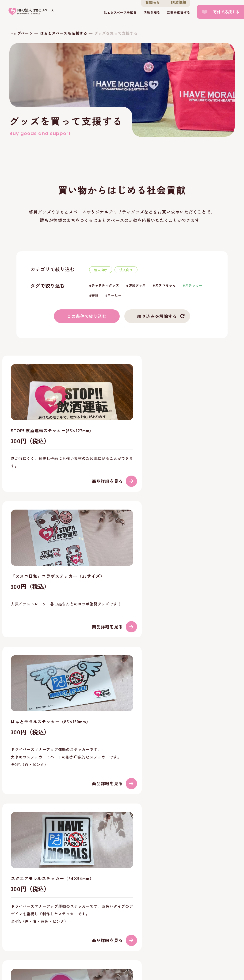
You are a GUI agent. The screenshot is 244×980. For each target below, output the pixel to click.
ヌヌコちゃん (165, 285)
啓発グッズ (137, 285)
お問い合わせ (78, 936)
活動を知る (152, 13)
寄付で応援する (226, 12)
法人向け (126, 270)
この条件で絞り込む (87, 316)
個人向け (101, 270)
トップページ (21, 33)
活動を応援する (179, 13)
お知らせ (48, 936)
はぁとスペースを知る (120, 13)
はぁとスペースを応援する (64, 33)
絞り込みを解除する (157, 316)
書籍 (95, 295)
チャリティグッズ (105, 285)
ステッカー (194, 285)
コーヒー (115, 295)
